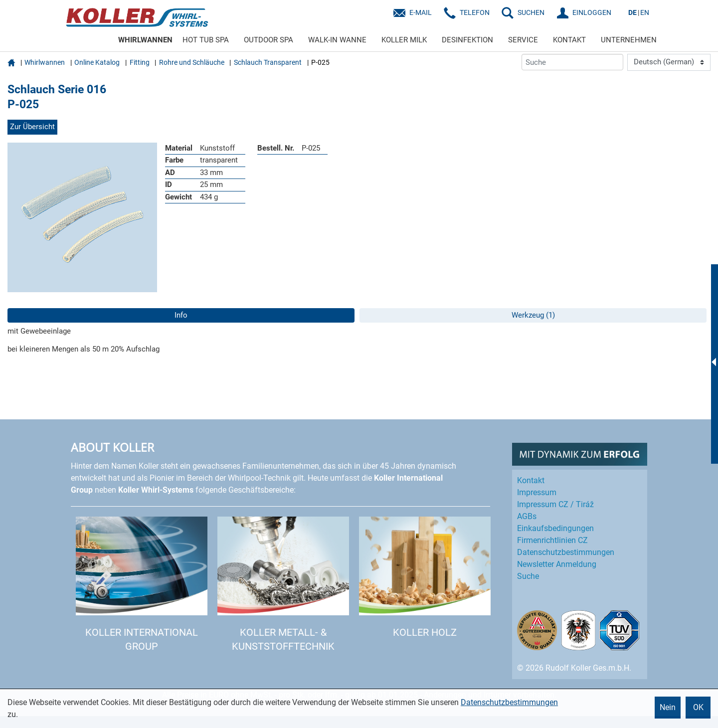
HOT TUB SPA (206, 40)
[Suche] (572, 62)
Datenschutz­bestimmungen (566, 552)
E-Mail (421, 12)
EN (645, 12)
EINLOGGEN (592, 12)
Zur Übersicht (32, 127)
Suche (528, 576)
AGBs (527, 516)
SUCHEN (531, 12)
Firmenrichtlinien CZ (552, 540)
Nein (668, 707)
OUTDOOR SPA (269, 40)
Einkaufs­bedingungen (555, 528)
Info (181, 315)
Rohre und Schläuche (192, 62)
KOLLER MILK (404, 40)
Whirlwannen (45, 62)
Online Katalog (97, 62)
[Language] (669, 62)
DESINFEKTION (467, 40)
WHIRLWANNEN (145, 40)
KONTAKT (569, 40)
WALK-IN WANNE (337, 40)
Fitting (140, 62)
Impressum (537, 492)
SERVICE (523, 40)
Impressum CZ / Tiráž (555, 504)
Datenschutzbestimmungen (509, 702)
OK (698, 707)
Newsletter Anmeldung (557, 564)
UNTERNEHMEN (629, 40)
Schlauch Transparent (268, 62)
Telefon (475, 12)
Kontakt (531, 480)
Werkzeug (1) (533, 315)
